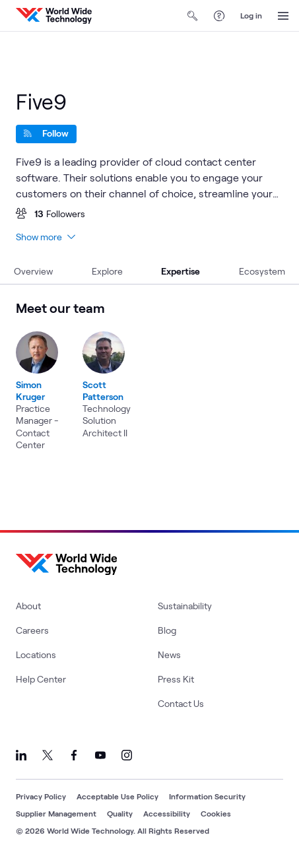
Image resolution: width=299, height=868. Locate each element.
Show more (46, 237)
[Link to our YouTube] (100, 755)
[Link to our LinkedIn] (21, 755)
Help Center (41, 679)
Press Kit (176, 679)
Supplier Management (56, 813)
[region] (149, 376)
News (169, 654)
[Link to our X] (48, 755)
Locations (36, 654)
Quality (120, 813)
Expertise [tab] (181, 271)
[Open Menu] (283, 16)
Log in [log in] (251, 15)
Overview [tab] (33, 271)
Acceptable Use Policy (117, 796)
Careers (32, 630)
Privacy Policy (41, 796)
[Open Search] (193, 16)
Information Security (207, 796)
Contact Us (181, 703)
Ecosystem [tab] (262, 271)
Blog (167, 630)
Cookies (216, 813)
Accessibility (167, 813)
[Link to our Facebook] (74, 755)
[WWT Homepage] (54, 16)
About (28, 606)
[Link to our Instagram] (127, 755)
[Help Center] (219, 16)
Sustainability (185, 606)
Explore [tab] (107, 271)
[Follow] (46, 134)
